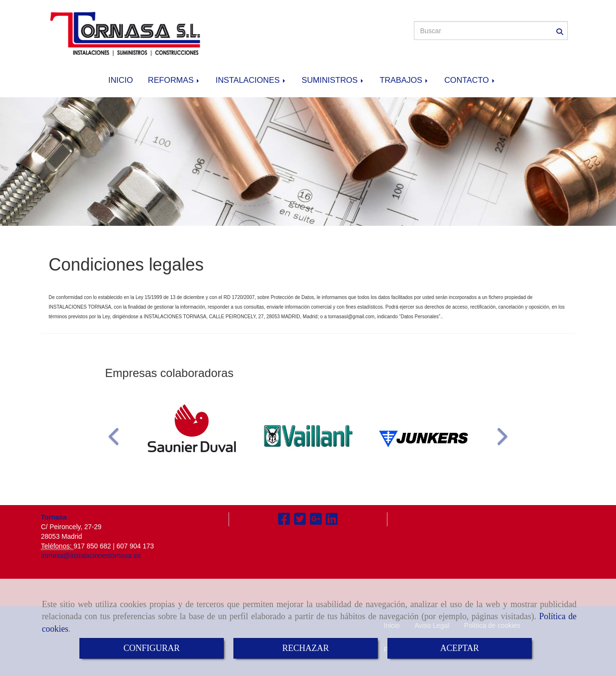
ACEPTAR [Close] (460, 648)
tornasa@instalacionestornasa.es (91, 556)
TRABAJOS (404, 80)
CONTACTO (470, 80)
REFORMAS (174, 80)
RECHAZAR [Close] (305, 648)
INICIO (121, 80)
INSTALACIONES (251, 80)
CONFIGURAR (151, 648)
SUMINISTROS (333, 80)
